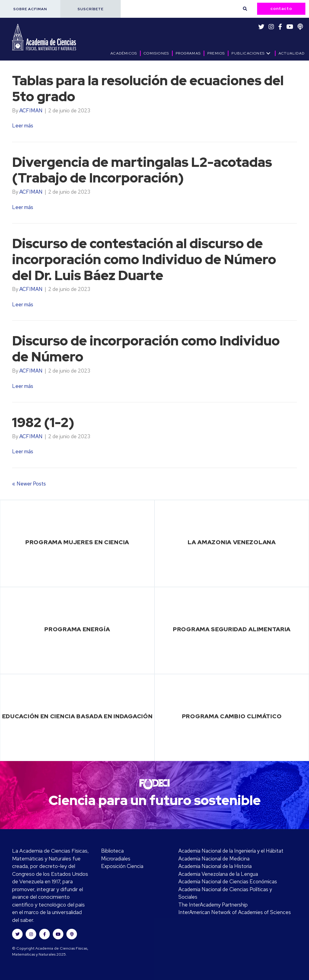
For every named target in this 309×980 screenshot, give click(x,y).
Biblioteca (112, 851)
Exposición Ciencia (122, 866)
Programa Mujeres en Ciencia (77, 542)
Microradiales (116, 859)
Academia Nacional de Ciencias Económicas (228, 882)
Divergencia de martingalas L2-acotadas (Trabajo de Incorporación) (142, 170)
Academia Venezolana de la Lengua (218, 874)
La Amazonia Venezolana (232, 542)
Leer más (23, 126)
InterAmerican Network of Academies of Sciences (235, 912)
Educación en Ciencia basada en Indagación (77, 716)
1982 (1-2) (43, 422)
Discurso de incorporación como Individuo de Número (146, 349)
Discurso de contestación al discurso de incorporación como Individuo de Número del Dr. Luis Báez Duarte (144, 259)
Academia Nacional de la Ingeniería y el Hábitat (231, 851)
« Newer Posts (29, 484)
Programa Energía (77, 629)
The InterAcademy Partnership (213, 905)
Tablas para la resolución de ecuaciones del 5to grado (148, 88)
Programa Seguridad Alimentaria (232, 629)
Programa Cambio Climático (232, 716)
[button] (30, 9)
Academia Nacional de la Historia (215, 866)
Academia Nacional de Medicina (214, 859)
